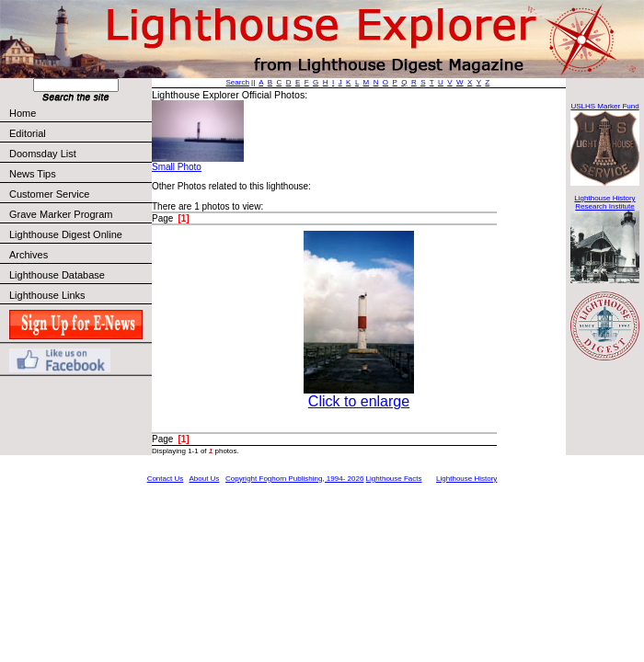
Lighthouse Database (57, 275)
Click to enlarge (359, 401)
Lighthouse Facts (394, 479)
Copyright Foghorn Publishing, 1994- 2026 (294, 479)
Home (23, 113)
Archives (29, 255)
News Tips (33, 174)
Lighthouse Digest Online (66, 234)
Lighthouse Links (47, 295)
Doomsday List (43, 154)
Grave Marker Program (61, 214)
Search (238, 82)
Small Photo (177, 167)
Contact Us (166, 479)
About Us (204, 479)
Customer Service (80, 194)
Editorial (80, 133)
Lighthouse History (466, 479)
